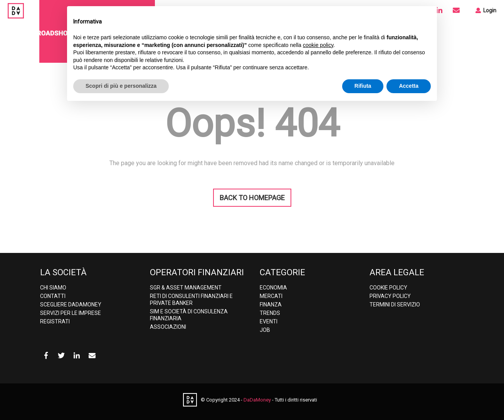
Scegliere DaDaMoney (71, 305)
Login (486, 10)
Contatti (53, 296)
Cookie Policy (388, 288)
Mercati (271, 296)
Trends (270, 313)
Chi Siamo (53, 288)
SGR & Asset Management (186, 288)
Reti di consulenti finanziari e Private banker (191, 300)
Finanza (271, 305)
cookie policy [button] (318, 45)
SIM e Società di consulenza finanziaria (189, 315)
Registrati (55, 321)
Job (265, 330)
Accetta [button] (409, 86)
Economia (273, 288)
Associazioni (168, 327)
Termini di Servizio (395, 305)
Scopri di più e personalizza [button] (121, 86)
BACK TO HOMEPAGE (252, 198)
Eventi (269, 321)
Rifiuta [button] (363, 86)
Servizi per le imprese (71, 313)
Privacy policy (390, 296)
